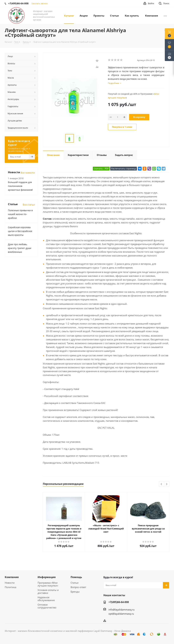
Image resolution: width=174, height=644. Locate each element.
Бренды (75, 592)
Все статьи (29, 204)
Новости (10, 583)
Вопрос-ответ (78, 587)
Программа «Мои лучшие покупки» (48, 584)
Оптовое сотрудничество (47, 606)
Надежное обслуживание (46, 599)
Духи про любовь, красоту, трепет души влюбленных (20, 248)
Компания (12, 577)
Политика (10, 587)
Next (167, 484)
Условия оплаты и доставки (48, 591)
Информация (47, 577)
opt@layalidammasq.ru (121, 614)
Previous (162, 484)
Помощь (76, 577)
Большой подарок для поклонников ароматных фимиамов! (20, 186)
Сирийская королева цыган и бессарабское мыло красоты (20, 231)
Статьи (75, 583)
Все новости (28, 173)
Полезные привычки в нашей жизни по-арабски (20, 214)
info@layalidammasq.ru (121, 610)
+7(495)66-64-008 (119, 602)
